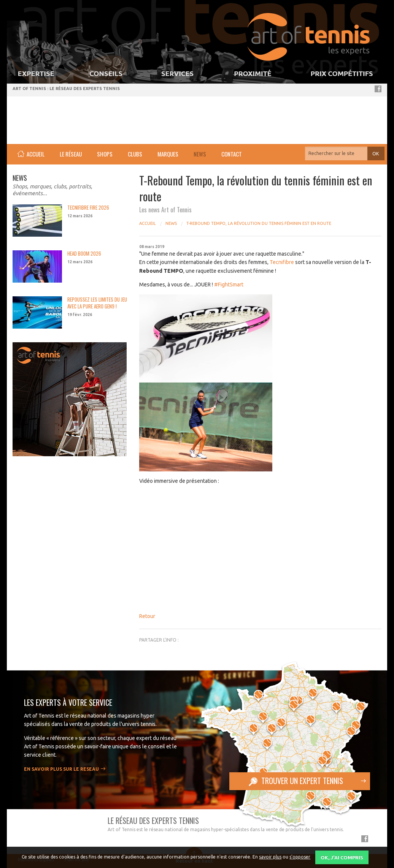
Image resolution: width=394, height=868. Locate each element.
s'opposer (300, 857)
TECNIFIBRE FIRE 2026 (88, 208)
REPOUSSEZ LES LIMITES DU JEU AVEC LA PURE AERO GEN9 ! (97, 303)
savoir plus (270, 857)
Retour (147, 616)
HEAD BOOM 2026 (84, 254)
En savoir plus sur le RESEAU (61, 769)
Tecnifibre (282, 262)
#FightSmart (229, 285)
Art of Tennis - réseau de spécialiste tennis (55, 117)
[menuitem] (31, 154)
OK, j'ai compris (342, 857)
